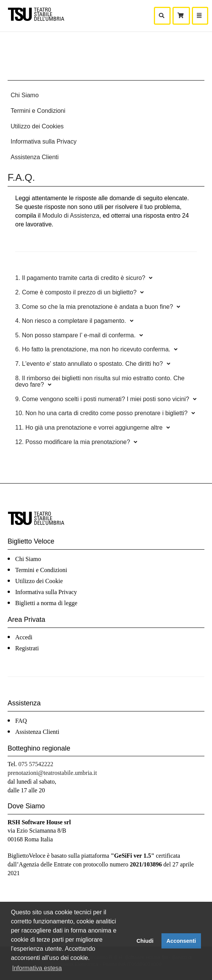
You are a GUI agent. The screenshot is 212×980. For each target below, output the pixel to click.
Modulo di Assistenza (71, 216)
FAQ (21, 721)
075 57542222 (36, 764)
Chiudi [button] (145, 941)
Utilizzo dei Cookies (37, 126)
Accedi (24, 637)
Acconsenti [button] (181, 941)
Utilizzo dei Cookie (39, 581)
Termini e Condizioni (38, 111)
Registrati (27, 648)
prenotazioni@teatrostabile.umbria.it (52, 773)
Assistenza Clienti (35, 157)
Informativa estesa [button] (37, 968)
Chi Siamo (25, 95)
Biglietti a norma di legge (46, 603)
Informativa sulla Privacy (44, 141)
